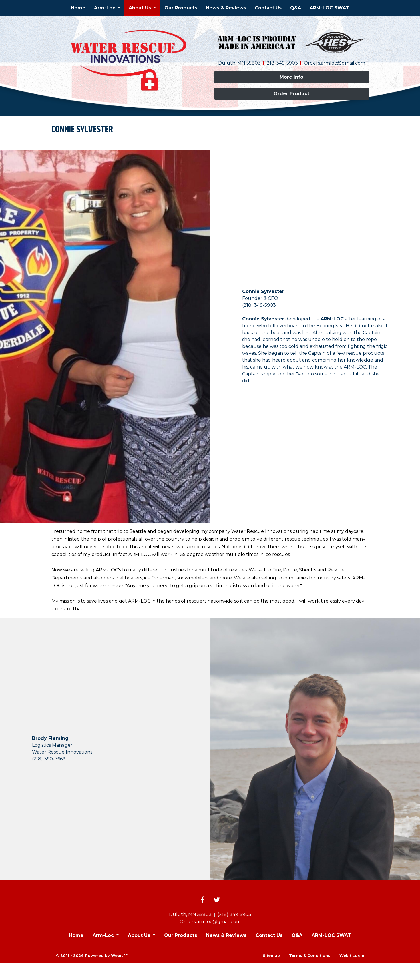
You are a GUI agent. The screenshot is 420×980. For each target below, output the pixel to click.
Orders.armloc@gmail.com (335, 63)
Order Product (291, 94)
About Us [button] (141, 8)
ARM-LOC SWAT (329, 8)
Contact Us (268, 8)
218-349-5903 (282, 63)
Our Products (181, 8)
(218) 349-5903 (234, 914)
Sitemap (271, 956)
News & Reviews (226, 8)
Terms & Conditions (310, 956)
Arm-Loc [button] (105, 8)
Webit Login (352, 956)
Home (78, 8)
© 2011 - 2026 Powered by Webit (92, 955)
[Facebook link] (202, 900)
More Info (291, 77)
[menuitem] (78, 8)
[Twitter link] (217, 900)
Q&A (296, 8)
